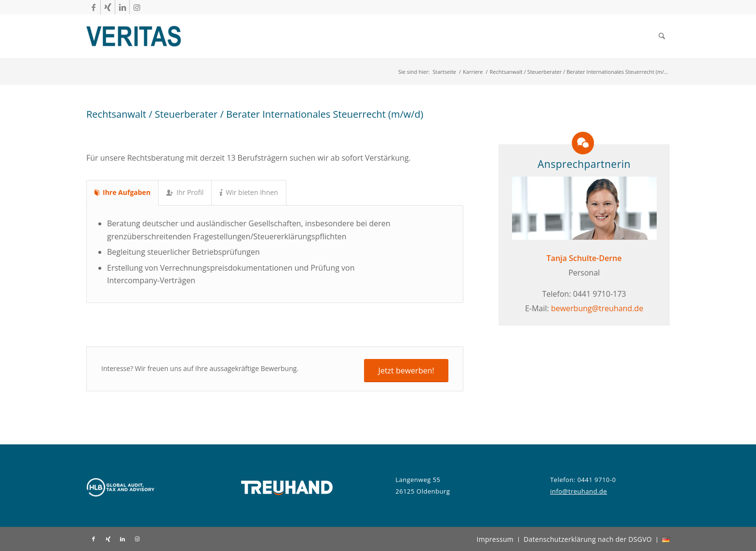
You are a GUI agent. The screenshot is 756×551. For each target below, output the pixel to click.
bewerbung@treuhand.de (597, 308)
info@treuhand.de (579, 491)
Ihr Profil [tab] (185, 192)
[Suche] (662, 36)
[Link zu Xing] (108, 7)
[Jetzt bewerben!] (406, 371)
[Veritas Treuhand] (134, 36)
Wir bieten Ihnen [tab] (249, 192)
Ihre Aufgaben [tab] (122, 192)
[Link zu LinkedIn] (122, 7)
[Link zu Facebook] (93, 7)
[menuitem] (662, 36)
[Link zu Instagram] (137, 7)
